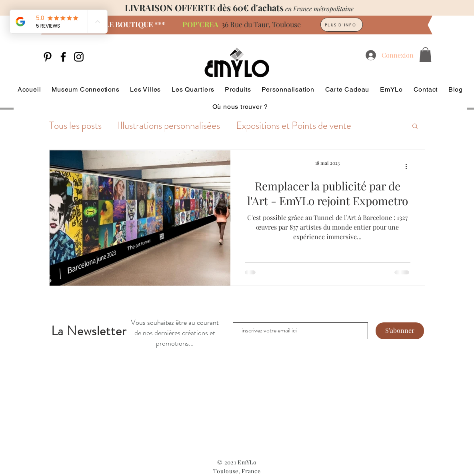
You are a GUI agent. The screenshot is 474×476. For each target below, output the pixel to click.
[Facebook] (63, 57)
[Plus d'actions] (409, 166)
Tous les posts (75, 126)
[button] (425, 55)
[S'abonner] (400, 331)
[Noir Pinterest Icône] (48, 57)
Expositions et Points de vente (294, 126)
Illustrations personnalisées (169, 126)
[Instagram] (79, 57)
